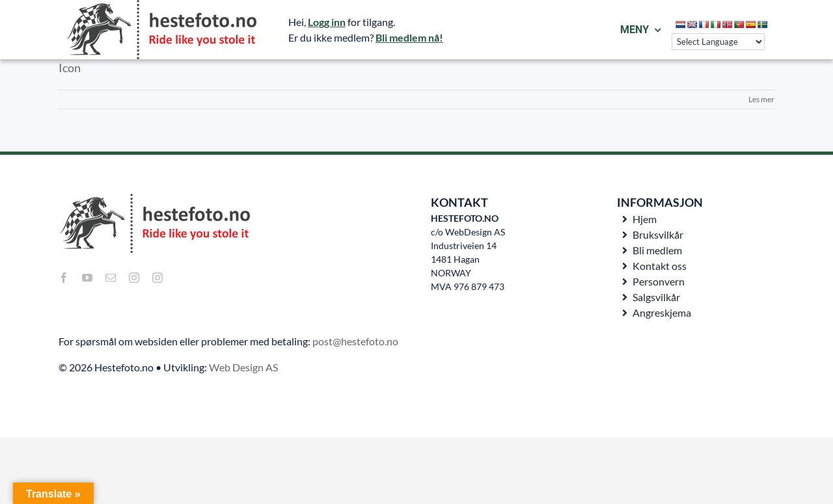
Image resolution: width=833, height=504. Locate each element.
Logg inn (327, 22)
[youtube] (87, 278)
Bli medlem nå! (409, 37)
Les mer (761, 99)
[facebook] (64, 278)
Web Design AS (243, 367)
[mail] (111, 278)
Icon (70, 68)
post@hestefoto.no (355, 341)
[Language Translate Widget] (718, 42)
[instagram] (134, 278)
